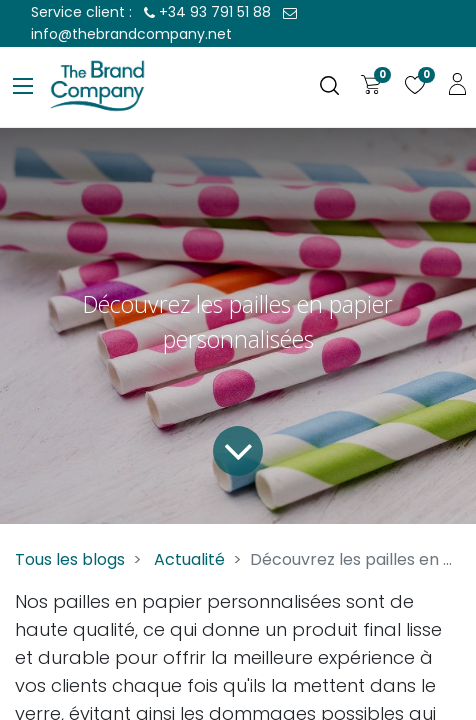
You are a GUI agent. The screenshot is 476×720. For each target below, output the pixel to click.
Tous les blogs (70, 559)
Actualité (189, 559)
